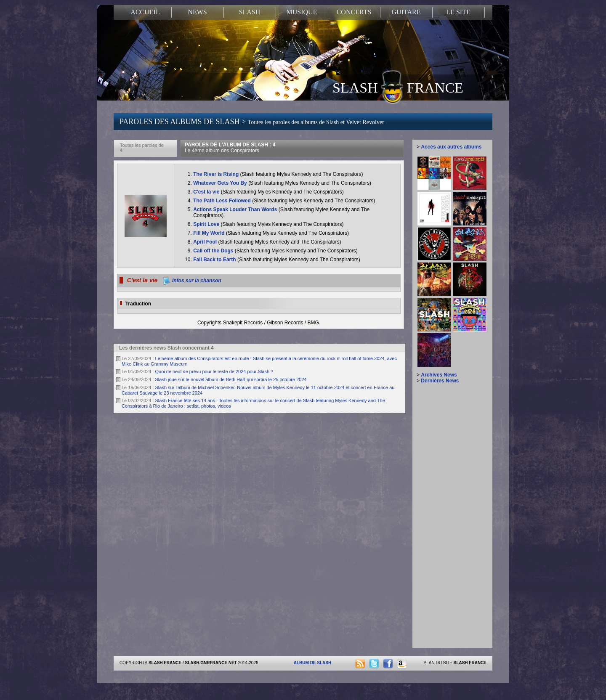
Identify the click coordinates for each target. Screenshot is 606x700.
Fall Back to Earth (215, 260)
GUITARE (406, 12)
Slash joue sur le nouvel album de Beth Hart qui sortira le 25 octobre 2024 (231, 379)
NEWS (197, 12)
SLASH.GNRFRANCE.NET (211, 663)
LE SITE (458, 12)
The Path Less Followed (223, 201)
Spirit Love (207, 224)
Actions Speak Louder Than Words (236, 209)
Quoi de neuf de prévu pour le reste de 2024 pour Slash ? (214, 371)
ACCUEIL (145, 12)
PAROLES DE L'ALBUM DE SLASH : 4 (230, 148)
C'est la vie (207, 192)
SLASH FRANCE (398, 87)
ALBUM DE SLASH (312, 663)
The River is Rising (217, 174)
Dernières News (440, 381)
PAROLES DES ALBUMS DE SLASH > (252, 122)
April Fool (206, 242)
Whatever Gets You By (221, 183)
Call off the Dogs (214, 251)
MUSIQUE (302, 12)
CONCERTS (354, 12)
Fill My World (210, 233)
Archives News (439, 375)
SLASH (250, 12)
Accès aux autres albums (451, 147)
